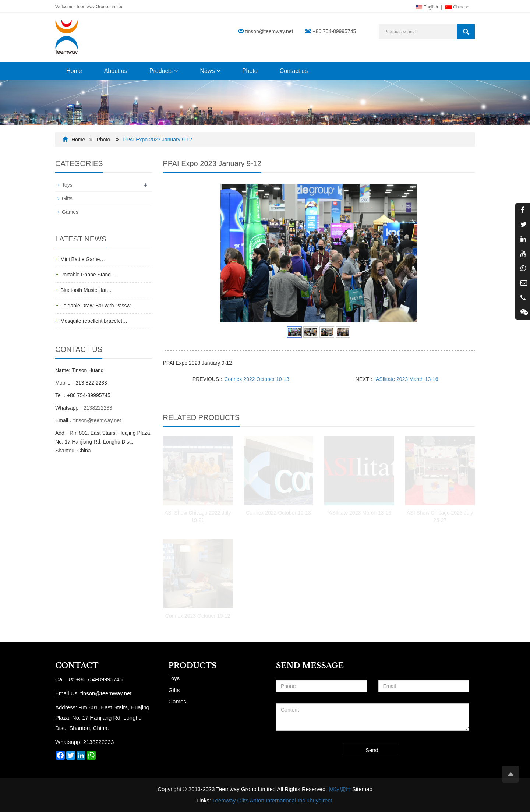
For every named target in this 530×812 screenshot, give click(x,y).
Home (74, 71)
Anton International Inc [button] (278, 800)
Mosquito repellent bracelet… (94, 321)
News (210, 71)
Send (372, 750)
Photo (250, 71)
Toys (67, 185)
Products (164, 71)
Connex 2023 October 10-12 (198, 616)
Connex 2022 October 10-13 (257, 379)
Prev (230, 253)
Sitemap (362, 789)
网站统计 (340, 789)
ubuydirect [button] (319, 800)
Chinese (457, 7)
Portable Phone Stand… (88, 275)
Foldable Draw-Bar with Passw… (98, 306)
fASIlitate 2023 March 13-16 (406, 379)
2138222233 (98, 408)
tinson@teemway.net (269, 31)
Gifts (67, 198)
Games (70, 212)
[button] (176, 71)
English (427, 7)
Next (408, 253)
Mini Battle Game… (83, 259)
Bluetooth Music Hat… (86, 290)
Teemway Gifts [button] (230, 800)
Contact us (294, 71)
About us (116, 71)
